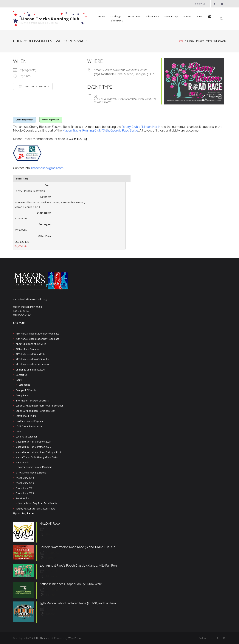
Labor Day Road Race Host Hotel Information (40, 406)
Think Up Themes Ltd (41, 638)
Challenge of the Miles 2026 (30, 370)
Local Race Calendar (26, 437)
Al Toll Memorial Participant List (32, 364)
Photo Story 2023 (25, 493)
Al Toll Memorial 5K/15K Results (32, 359)
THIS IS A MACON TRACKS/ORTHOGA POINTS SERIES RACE (125, 101)
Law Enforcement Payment (30, 421)
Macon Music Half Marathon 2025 (33, 442)
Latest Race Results (26, 416)
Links (18, 431)
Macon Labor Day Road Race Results (38, 503)
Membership (22, 462)
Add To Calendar (33, 86)
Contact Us (21, 375)
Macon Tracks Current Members (35, 467)
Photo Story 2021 (25, 488)
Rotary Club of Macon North (141, 127)
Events (19, 380)
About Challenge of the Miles (31, 344)
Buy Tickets (21, 246)
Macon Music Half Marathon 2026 (33, 447)
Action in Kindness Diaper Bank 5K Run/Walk (71, 584)
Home (180, 41)
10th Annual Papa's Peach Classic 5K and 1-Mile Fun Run (78, 566)
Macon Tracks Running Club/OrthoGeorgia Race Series (100, 130)
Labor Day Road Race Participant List (35, 411)
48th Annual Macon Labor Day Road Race (37, 334)
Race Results (22, 498)
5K (95, 96)
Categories (24, 385)
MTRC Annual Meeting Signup (31, 473)
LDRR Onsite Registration (29, 426)
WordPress (75, 638)
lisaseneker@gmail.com (47, 168)
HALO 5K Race (50, 524)
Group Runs (22, 395)
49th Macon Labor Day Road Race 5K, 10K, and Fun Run (78, 603)
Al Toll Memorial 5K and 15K (30, 354)
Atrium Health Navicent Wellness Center (120, 70)
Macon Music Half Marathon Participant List (38, 452)
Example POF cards (26, 390)
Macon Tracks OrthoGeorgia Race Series (37, 457)
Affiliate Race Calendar (28, 349)
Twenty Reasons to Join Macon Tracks (35, 509)
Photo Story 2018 (25, 478)
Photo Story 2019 (25, 483)
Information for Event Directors (32, 401)
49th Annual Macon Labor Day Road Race (37, 339)
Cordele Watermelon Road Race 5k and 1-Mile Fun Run (77, 547)
